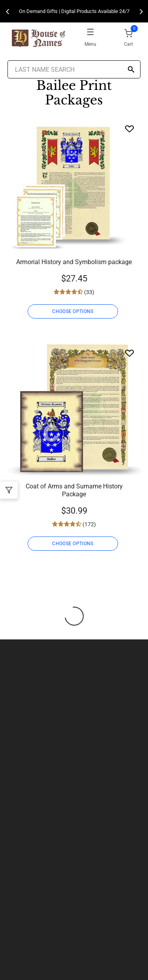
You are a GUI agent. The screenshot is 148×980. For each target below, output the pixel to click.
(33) (89, 292)
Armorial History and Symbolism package (74, 262)
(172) (89, 524)
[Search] (131, 70)
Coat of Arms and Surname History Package (74, 490)
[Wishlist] (129, 129)
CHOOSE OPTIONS (73, 311)
